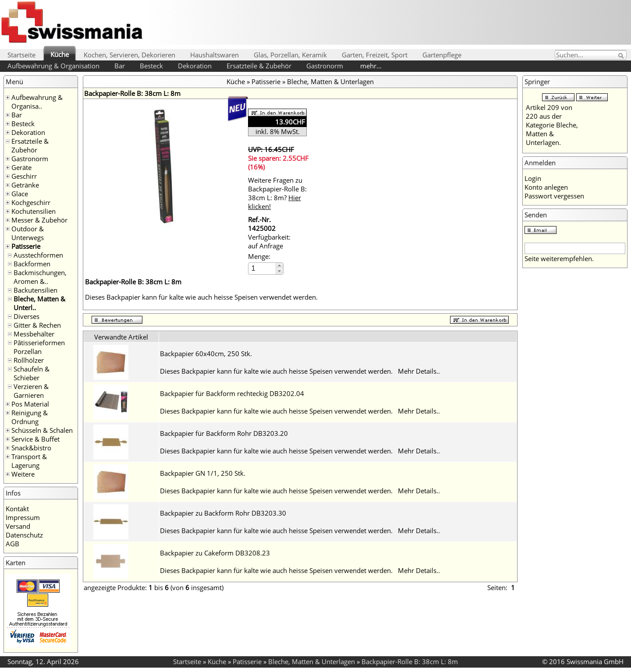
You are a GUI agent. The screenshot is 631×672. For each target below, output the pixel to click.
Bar (120, 66)
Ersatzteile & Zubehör (259, 66)
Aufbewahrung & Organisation (53, 66)
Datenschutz (24, 535)
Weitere (23, 474)
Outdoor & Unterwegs (28, 233)
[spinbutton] (262, 268)
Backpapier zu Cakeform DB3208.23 (215, 553)
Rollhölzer (29, 360)
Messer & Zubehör (39, 220)
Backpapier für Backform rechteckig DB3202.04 (232, 393)
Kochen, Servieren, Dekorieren (129, 55)
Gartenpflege (442, 55)
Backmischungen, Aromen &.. (40, 277)
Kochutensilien (34, 211)
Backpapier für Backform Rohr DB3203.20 (224, 433)
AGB (12, 544)
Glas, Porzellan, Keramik (290, 55)
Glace (20, 194)
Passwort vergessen (554, 196)
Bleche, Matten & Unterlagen (330, 81)
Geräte (21, 167)
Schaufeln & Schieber (32, 373)
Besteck (151, 66)
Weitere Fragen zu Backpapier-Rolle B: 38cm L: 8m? (277, 193)
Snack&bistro (31, 448)
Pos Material (30, 404)
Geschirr (24, 176)
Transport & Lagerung (29, 461)
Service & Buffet (35, 439)
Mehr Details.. (419, 371)
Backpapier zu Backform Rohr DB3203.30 (223, 513)
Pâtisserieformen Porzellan (39, 347)
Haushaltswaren (214, 55)
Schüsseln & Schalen (42, 430)
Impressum (23, 517)
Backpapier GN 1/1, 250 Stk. (203, 473)
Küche (60, 54)
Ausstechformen (38, 255)
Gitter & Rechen (37, 325)
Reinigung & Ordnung (30, 417)
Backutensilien (35, 290)
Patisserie (26, 246)
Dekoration (195, 66)
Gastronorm (325, 66)
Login (533, 178)
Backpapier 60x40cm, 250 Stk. (206, 354)
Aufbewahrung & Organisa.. (37, 102)
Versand (18, 526)
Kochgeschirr (31, 202)
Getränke (25, 185)
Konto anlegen (546, 187)
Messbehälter (34, 334)
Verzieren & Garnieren (31, 391)
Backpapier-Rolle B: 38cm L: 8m (410, 661)
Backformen (32, 264)
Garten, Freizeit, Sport (375, 55)
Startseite (21, 55)
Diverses (27, 316)
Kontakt (17, 509)
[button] (279, 266)
